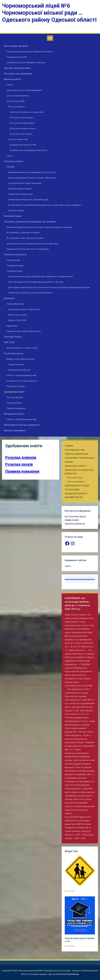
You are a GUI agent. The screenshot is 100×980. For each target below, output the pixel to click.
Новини (69, 446)
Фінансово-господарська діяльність (79, 472)
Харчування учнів (75, 450)
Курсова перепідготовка (17, 68)
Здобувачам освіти (14, 392)
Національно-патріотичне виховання (24, 90)
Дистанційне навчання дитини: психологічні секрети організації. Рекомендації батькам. (49, 287)
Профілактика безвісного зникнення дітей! (28, 200)
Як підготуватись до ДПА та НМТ (22, 348)
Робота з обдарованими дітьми (21, 375)
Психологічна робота (15, 255)
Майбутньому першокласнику (21, 359)
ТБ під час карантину (18, 139)
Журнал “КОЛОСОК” (17, 320)
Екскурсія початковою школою (22, 381)
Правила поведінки (16, 408)
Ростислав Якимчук (70, 974)
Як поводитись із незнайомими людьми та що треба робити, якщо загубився (44, 205)
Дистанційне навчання (16, 46)
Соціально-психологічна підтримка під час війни (30, 222)
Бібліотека (9, 298)
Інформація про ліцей (77, 486)
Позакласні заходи (16, 386)
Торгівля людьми (16, 210)
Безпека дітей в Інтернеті (20, 189)
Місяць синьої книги (17, 315)
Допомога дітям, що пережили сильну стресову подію (32, 244)
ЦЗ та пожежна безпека (18, 96)
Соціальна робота (14, 161)
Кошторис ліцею (75, 478)
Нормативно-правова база (80, 458)
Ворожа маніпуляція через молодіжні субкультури (32, 178)
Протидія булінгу (13, 337)
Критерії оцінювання (15, 430)
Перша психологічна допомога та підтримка (28, 249)
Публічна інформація (77, 454)
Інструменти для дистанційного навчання (26, 62)
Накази (69, 462)
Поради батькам (14, 271)
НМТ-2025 (9, 342)
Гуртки (10, 156)
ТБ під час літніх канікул (21, 134)
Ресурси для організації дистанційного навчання (29, 52)
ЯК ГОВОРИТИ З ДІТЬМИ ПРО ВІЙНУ (23, 233)
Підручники (12, 326)
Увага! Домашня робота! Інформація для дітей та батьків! (36, 282)
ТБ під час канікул (16, 107)
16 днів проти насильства (20, 194)
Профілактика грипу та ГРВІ (23, 145)
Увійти (68, 566)
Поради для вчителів (17, 57)
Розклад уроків (14, 403)
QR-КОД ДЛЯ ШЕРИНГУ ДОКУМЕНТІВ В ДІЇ (76, 495)
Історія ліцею (72, 490)
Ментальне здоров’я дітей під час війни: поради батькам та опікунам (39, 227)
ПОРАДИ (11, 167)
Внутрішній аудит (13, 216)
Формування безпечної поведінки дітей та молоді (32, 172)
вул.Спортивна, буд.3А (75, 517)
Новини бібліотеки (15, 304)
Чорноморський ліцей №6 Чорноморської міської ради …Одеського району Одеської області (49, 13)
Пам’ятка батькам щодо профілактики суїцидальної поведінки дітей (40, 276)
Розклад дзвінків (15, 397)
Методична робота (14, 414)
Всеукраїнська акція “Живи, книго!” (25, 309)
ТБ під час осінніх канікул (21, 118)
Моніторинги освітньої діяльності (22, 425)
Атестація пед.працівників (18, 74)
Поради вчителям (15, 266)
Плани (9, 85)
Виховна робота (12, 79)
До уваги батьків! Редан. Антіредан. (25, 183)
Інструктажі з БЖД (15, 101)
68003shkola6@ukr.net (75, 524)
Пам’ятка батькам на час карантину (26, 112)
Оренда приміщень (76, 482)
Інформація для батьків (19, 370)
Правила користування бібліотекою (24, 331)
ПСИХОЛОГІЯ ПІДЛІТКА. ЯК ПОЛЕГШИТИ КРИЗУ (30, 293)
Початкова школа (14, 353)
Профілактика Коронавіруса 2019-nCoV (28, 150)
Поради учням (13, 260)
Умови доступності (76, 466)
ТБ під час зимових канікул (22, 123)
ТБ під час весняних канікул (23, 128)
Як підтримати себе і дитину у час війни (25, 238)
